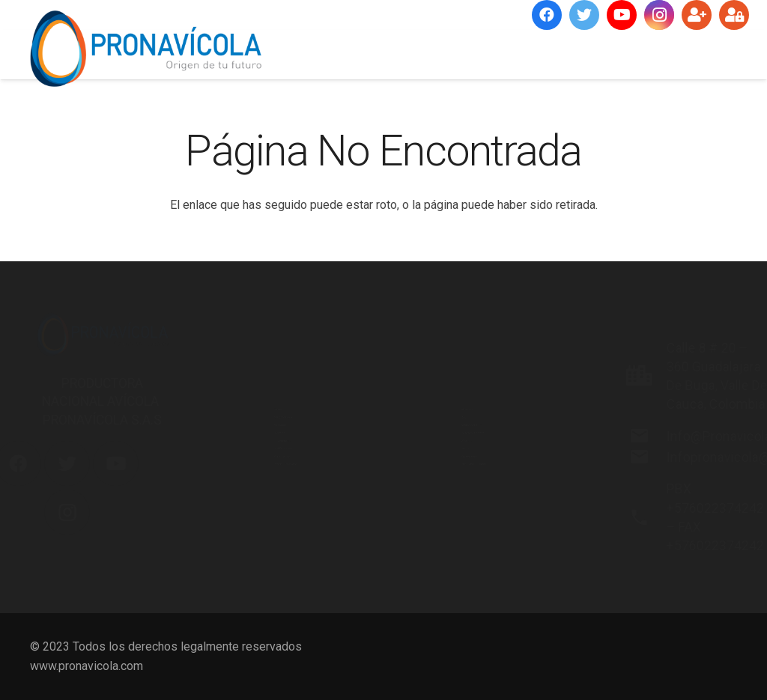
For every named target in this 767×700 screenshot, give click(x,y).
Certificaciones (257, 489)
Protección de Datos (459, 558)
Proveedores (440, 523)
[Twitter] (584, 15)
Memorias (432, 315)
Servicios (243, 419)
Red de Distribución (270, 558)
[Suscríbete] (697, 15)
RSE (416, 349)
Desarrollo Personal (458, 419)
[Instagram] (659, 15)
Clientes (427, 489)
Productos (245, 384)
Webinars (430, 454)
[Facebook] (547, 15)
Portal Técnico (255, 523)
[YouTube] (622, 15)
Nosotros (243, 315)
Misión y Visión (258, 349)
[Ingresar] (734, 15)
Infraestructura (256, 454)
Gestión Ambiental (453, 384)
